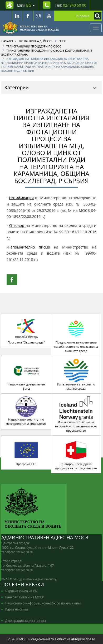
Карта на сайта (17, 609)
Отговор (17, 225)
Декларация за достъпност (26, 621)
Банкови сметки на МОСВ (25, 597)
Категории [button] (50, 87)
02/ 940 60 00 (24, 552)
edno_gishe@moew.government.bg (35, 579)
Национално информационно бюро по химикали (43, 603)
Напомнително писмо (29, 247)
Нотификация (21, 198)
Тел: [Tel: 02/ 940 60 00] (70, 5)
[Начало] (31, 28)
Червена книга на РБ (21, 591)
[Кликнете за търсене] (96, 16)
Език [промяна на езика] (26, 5)
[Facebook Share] (12, 280)
